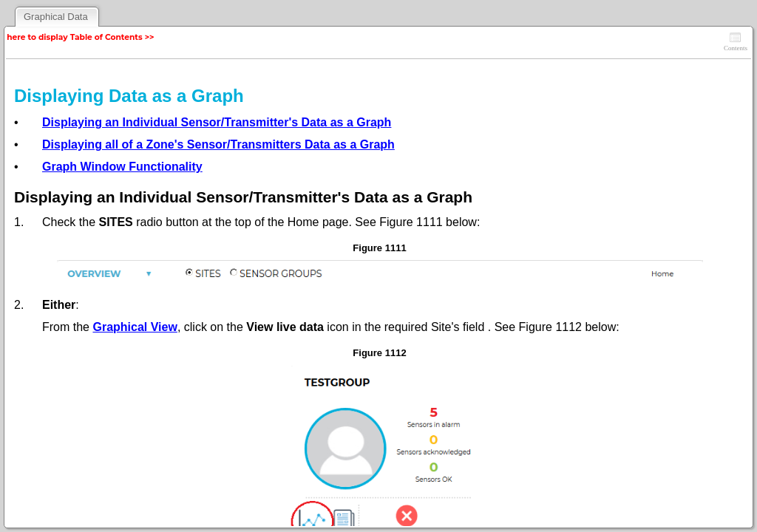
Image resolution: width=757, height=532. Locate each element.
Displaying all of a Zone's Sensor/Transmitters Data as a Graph (218, 144)
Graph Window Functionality (122, 167)
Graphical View (135, 327)
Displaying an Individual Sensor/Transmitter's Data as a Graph (217, 122)
